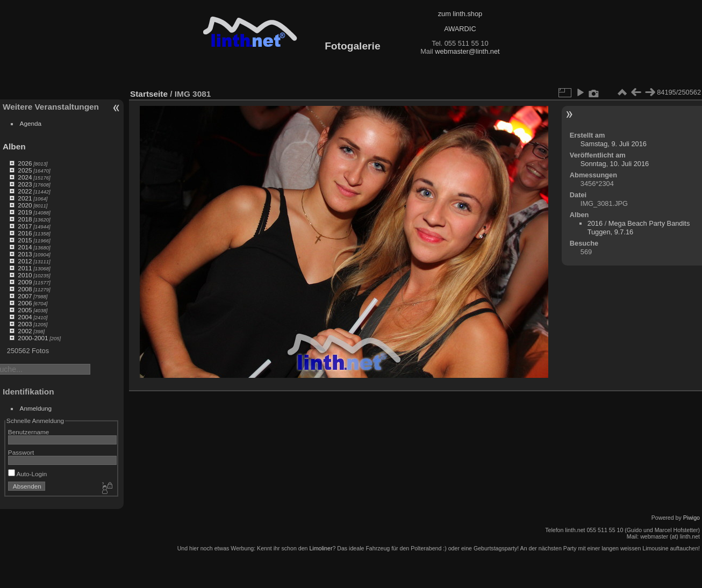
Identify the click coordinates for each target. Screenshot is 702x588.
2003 (25, 324)
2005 (25, 310)
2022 (25, 191)
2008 (25, 289)
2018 (25, 219)
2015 (25, 240)
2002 (25, 331)
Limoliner (321, 548)
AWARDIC (460, 29)
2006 (25, 303)
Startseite (149, 94)
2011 (25, 268)
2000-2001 (33, 338)
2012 (25, 261)
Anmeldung (36, 408)
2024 (25, 177)
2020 (25, 205)
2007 (25, 296)
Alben (14, 146)
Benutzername (29, 432)
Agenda (31, 123)
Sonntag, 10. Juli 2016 (615, 164)
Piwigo (692, 518)
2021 (25, 198)
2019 (25, 212)
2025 (25, 170)
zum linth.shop (460, 14)
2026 (25, 163)
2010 (25, 275)
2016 (25, 233)
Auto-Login (28, 474)
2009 (25, 282)
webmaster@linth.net (467, 51)
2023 (25, 184)
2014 (25, 247)
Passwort (21, 452)
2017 (25, 226)
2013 (25, 254)
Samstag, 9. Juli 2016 (614, 144)
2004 (25, 317)
